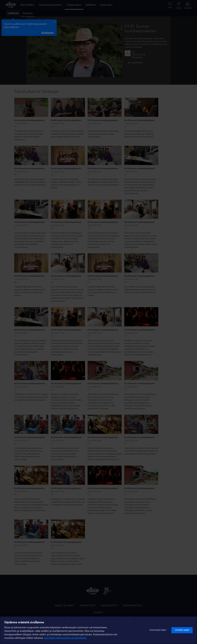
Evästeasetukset (158, 630)
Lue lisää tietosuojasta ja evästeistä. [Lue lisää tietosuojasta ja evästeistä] (65, 638)
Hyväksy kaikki (182, 630)
